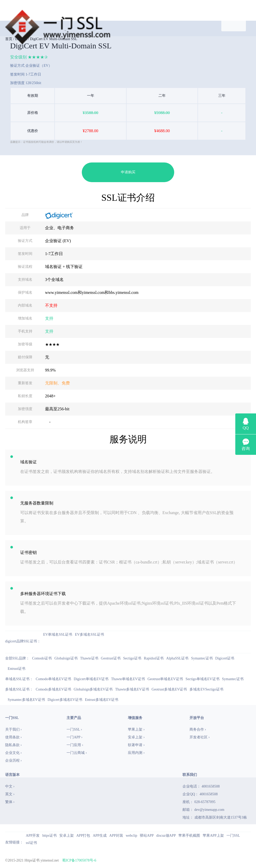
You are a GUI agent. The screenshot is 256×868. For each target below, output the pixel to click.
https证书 (49, 836)
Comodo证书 (42, 658)
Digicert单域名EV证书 (91, 679)
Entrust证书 (17, 669)
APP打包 (83, 836)
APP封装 (116, 836)
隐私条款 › (13, 745)
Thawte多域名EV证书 (132, 689)
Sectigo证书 (132, 658)
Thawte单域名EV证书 (128, 679)
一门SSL (233, 836)
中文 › (10, 786)
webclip (131, 836)
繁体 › (10, 802)
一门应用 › (75, 745)
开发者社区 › (200, 737)
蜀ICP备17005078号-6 (79, 860)
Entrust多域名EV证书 (102, 700)
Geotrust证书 (111, 658)
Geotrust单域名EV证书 (165, 679)
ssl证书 (31, 843)
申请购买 (128, 172)
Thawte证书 (89, 658)
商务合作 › (198, 729)
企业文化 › (13, 753)
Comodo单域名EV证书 (53, 679)
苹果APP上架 (213, 836)
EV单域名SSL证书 (58, 635)
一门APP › (74, 737)
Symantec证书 (202, 658)
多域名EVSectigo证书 (206, 689)
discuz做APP (166, 836)
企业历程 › (13, 761)
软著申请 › (136, 745)
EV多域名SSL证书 (89, 635)
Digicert (21, 39)
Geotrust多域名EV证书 (169, 689)
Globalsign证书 (66, 658)
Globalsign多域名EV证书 (93, 689)
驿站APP (147, 836)
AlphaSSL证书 (177, 658)
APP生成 (100, 836)
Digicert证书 (225, 658)
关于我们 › (13, 729)
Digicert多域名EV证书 (65, 700)
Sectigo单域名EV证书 (203, 679)
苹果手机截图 (189, 836)
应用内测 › (136, 753)
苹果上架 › (136, 729)
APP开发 (33, 836)
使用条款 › (13, 737)
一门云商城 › (77, 753)
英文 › (10, 794)
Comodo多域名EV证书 (53, 689)
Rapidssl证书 (154, 658)
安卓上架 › (136, 737)
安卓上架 (67, 836)
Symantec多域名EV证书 (26, 700)
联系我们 (190, 775)
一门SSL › (74, 729)
